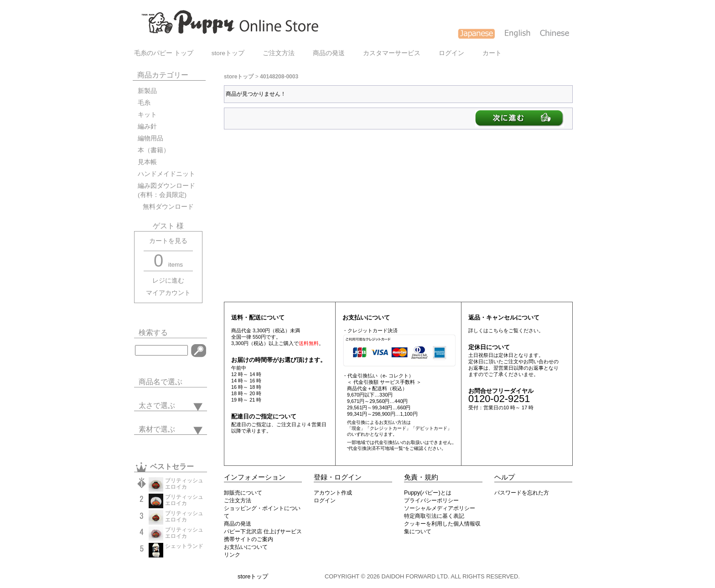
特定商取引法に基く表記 (434, 516)
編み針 (147, 126)
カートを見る (168, 241)
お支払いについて (246, 547)
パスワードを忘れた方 (522, 493)
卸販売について (243, 493)
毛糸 (144, 103)
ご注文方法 (279, 53)
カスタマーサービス (392, 53)
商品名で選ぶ (161, 382)
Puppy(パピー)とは (428, 493)
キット (147, 115)
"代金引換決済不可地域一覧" (376, 448)
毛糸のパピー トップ (164, 53)
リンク (232, 555)
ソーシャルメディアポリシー (440, 508)
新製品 (147, 91)
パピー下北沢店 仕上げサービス (263, 531)
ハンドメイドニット (166, 174)
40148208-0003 (279, 77)
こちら (496, 330)
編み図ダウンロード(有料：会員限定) (166, 190)
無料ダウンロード (166, 207)
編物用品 (150, 138)
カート (492, 53)
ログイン (451, 53)
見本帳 (147, 162)
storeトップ (228, 53)
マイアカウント (168, 293)
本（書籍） (154, 150)
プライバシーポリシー (431, 500)
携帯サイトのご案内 (249, 539)
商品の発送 (329, 53)
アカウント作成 (333, 493)
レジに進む (168, 281)
